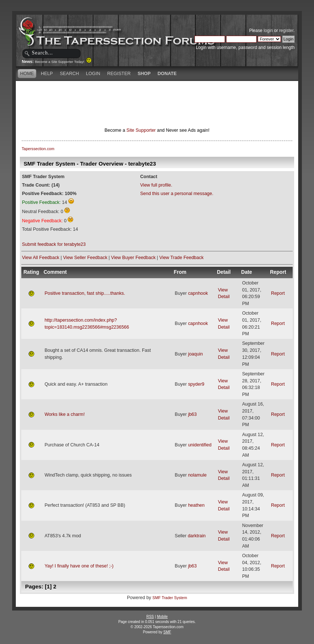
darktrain (197, 536)
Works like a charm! (65, 414)
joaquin (195, 354)
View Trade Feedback (181, 258)
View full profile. (156, 185)
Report (278, 293)
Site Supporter (141, 130)
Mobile (162, 617)
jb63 (192, 414)
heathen (196, 505)
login (268, 31)
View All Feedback (41, 258)
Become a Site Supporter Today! (63, 62)
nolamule (197, 475)
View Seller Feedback (85, 258)
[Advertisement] (157, 94)
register (286, 31)
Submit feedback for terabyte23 (54, 244)
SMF (167, 632)
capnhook (198, 293)
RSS (150, 617)
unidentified (200, 445)
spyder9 (196, 384)
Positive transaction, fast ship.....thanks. (85, 293)
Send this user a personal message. (177, 194)
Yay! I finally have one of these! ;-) (79, 566)
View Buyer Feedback (133, 258)
